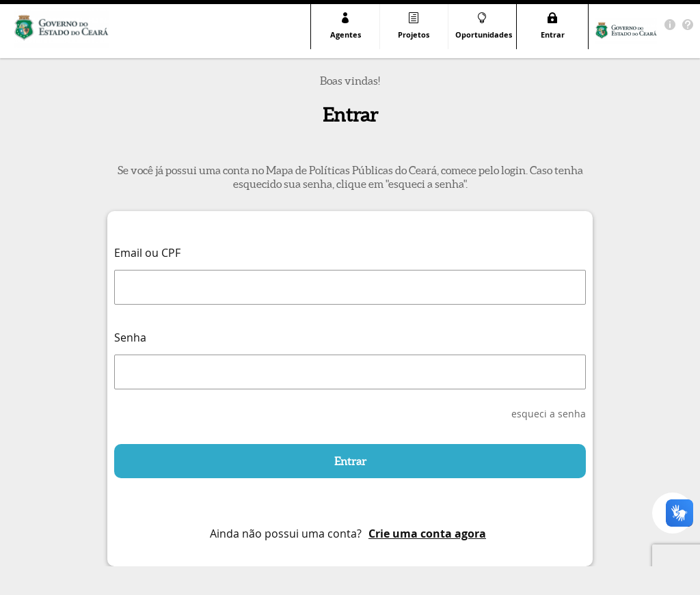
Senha (130, 337)
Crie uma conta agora (427, 534)
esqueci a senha (549, 414)
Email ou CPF (147, 253)
